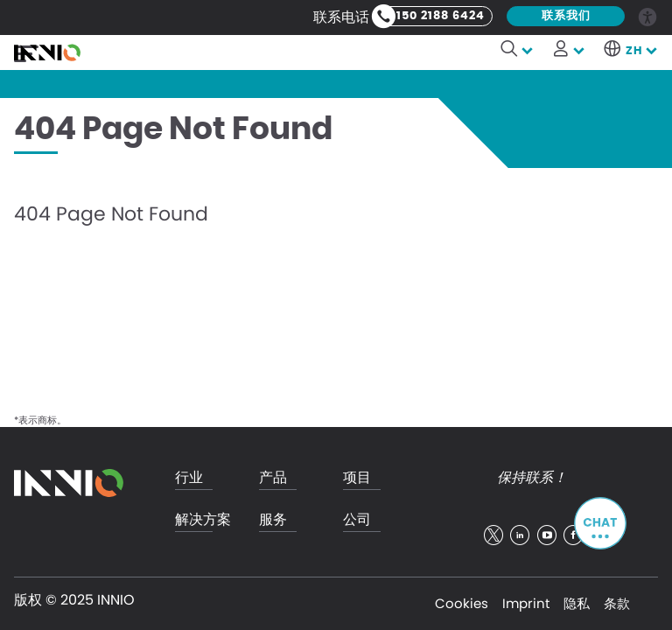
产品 (273, 478)
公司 (357, 520)
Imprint (526, 603)
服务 (273, 520)
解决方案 (203, 520)
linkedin (520, 535)
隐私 (577, 603)
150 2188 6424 (441, 16)
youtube (547, 535)
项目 (357, 478)
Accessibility (648, 16)
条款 (617, 603)
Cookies (462, 603)
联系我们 (566, 16)
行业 (189, 478)
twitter (493, 535)
